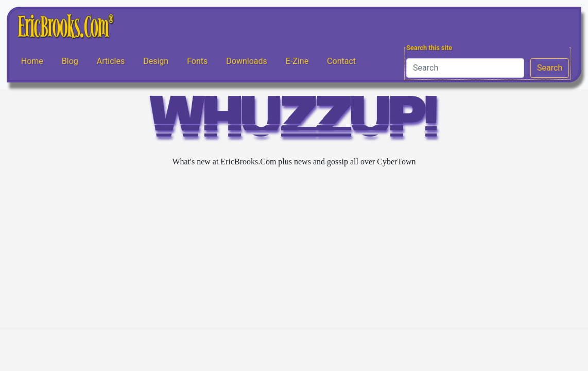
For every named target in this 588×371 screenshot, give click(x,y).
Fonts (197, 61)
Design (156, 61)
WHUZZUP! (294, 122)
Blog (70, 61)
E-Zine (297, 61)
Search (550, 68)
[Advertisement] (294, 248)
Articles (111, 61)
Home (32, 61)
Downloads (246, 61)
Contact (341, 61)
